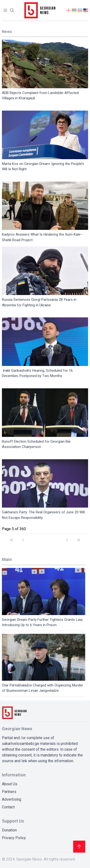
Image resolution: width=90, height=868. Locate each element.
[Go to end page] (78, 538)
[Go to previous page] (23, 538)
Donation (9, 830)
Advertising (12, 799)
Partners (9, 792)
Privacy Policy (14, 838)
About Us (10, 784)
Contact (8, 807)
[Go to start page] (12, 538)
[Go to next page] (67, 538)
